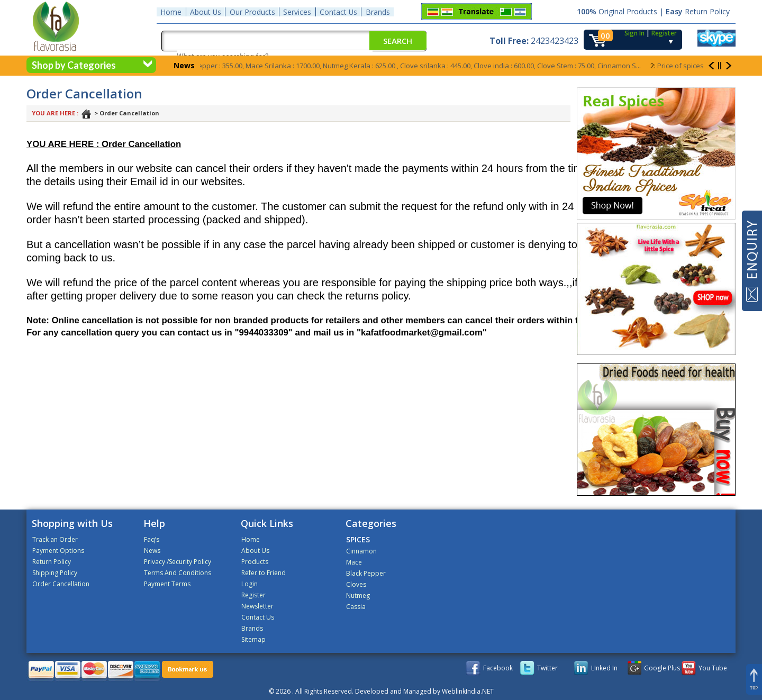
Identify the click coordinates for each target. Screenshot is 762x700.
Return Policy (52, 562)
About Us (205, 11)
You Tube (713, 668)
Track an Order (55, 539)
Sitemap (253, 639)
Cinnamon (361, 551)
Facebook (498, 668)
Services (297, 11)
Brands (377, 11)
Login (250, 584)
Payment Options (58, 551)
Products (255, 562)
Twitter (547, 668)
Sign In (634, 32)
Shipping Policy (55, 573)
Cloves (356, 584)
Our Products (252, 11)
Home (171, 11)
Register (664, 32)
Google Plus (662, 668)
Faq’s (152, 539)
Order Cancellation (61, 584)
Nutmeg (358, 596)
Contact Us (338, 11)
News (152, 551)
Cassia (356, 607)
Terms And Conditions (178, 573)
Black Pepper (366, 573)
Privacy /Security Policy (178, 562)
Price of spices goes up (694, 66)
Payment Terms (167, 584)
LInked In (604, 668)
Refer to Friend (264, 573)
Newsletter (257, 606)
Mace (354, 562)
